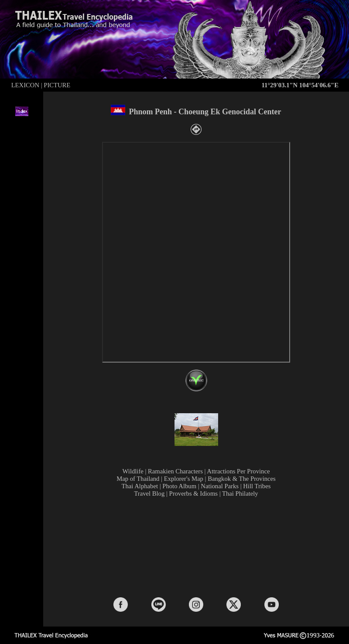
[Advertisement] (198, 546)
